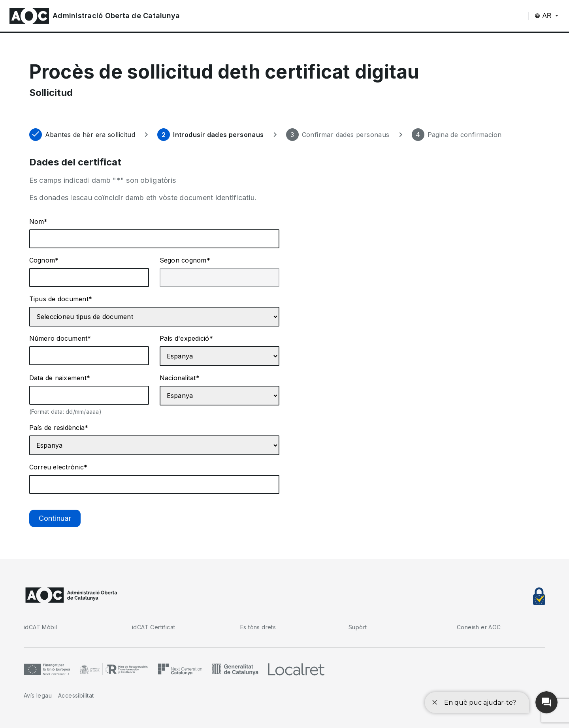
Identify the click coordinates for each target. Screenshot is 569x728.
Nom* (39, 221)
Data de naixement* (60, 378)
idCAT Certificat (154, 627)
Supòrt (358, 627)
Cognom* (44, 260)
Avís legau (38, 695)
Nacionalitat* (180, 378)
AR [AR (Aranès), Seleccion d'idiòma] (547, 16)
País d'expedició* (186, 338)
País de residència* (59, 428)
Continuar (55, 518)
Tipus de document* (61, 299)
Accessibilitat (76, 695)
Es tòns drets (258, 627)
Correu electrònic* (58, 467)
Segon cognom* (185, 260)
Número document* (60, 338)
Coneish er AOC (479, 627)
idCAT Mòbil (40, 627)
